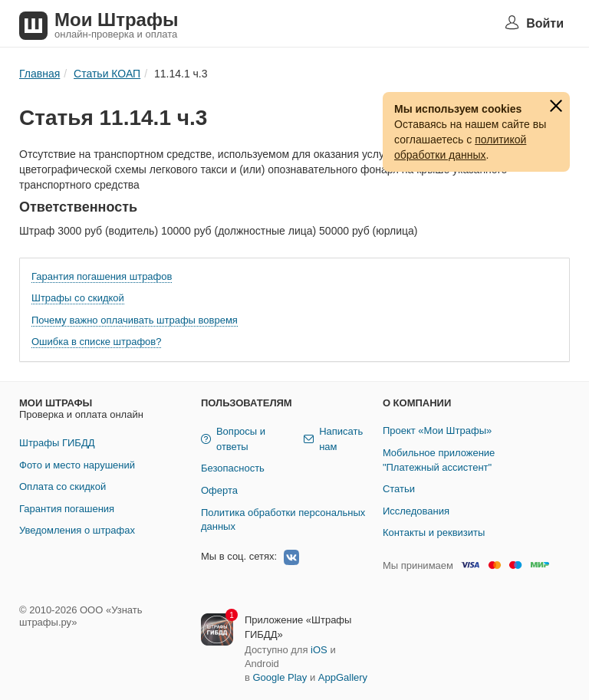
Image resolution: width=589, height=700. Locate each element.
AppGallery (343, 677)
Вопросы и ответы (233, 439)
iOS (319, 650)
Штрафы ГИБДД (57, 443)
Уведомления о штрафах (77, 530)
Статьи (399, 489)
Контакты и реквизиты (434, 532)
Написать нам (333, 439)
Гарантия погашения (67, 509)
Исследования (416, 511)
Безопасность (233, 468)
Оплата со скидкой (63, 486)
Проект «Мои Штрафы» (437, 431)
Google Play (280, 677)
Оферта (219, 490)
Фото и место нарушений (77, 465)
